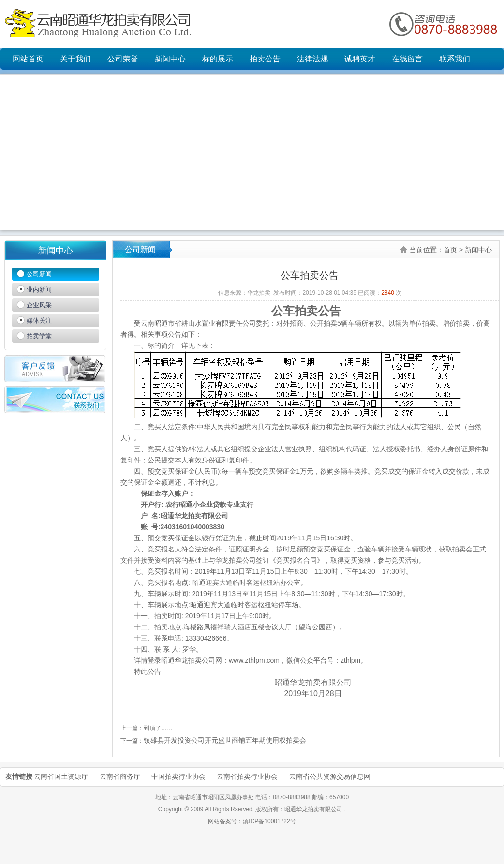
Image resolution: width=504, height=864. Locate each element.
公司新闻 (39, 274)
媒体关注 (39, 320)
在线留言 (407, 59)
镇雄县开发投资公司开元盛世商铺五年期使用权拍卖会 (225, 740)
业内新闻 (39, 290)
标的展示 (218, 59)
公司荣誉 (123, 59)
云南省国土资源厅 (61, 776)
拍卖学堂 (39, 336)
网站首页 (28, 59)
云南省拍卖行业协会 (247, 776)
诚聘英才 (360, 59)
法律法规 (312, 59)
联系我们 (455, 59)
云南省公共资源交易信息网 (330, 776)
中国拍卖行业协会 (178, 776)
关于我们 (75, 59)
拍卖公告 (265, 59)
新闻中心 (170, 59)
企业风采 (39, 305)
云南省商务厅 (120, 776)
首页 (450, 250)
